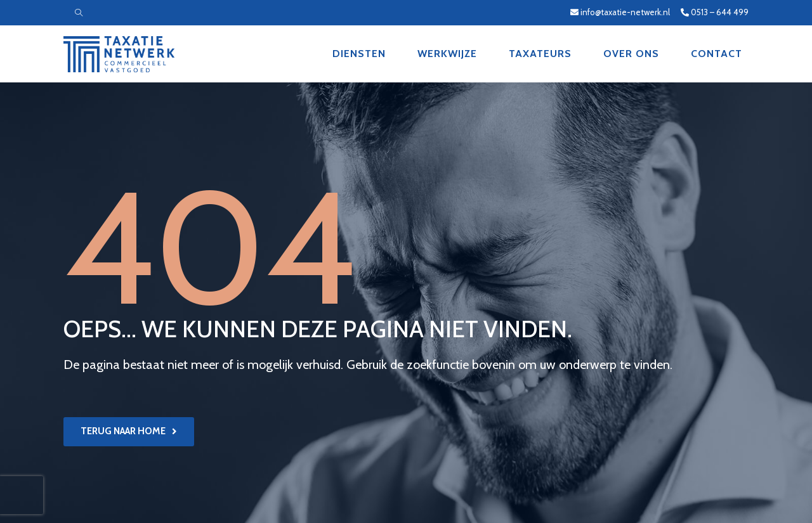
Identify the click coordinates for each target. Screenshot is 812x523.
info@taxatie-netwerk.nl (621, 12)
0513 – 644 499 (715, 12)
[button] (129, 432)
